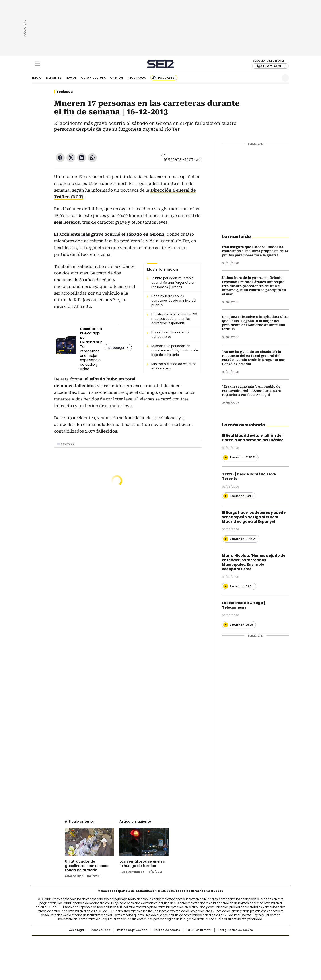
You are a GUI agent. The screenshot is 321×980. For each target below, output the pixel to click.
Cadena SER (161, 64)
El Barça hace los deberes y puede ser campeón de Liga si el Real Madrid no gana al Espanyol (254, 517)
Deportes (54, 78)
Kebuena (239, 948)
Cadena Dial (186, 948)
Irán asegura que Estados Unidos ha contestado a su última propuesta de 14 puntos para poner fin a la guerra (255, 251)
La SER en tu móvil (199, 930)
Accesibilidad (101, 930)
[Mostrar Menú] (37, 64)
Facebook (60, 158)
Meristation (230, 955)
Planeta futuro (221, 948)
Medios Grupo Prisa (70, 956)
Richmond (106, 955)
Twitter (71, 158)
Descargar (116, 348)
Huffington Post (115, 948)
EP (163, 155)
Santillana (148, 941)
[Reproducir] (226, 458)
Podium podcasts (150, 955)
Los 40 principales (128, 941)
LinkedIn (82, 158)
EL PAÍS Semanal (202, 948)
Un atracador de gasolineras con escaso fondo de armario (87, 866)
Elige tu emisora (268, 66)
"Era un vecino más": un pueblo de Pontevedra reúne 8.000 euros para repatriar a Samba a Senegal (251, 391)
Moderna (129, 955)
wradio (152, 948)
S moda (188, 955)
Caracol (241, 941)
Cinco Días (169, 948)
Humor (71, 78)
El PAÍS (108, 941)
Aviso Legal (77, 930)
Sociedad (65, 92)
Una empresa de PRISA (70, 946)
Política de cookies (167, 930)
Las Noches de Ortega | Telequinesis (244, 605)
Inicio (37, 78)
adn (225, 941)
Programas (137, 78)
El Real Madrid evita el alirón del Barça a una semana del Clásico (253, 438)
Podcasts (166, 78)
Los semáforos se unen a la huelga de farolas (142, 864)
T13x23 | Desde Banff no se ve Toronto (249, 476)
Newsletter (274, 78)
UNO (138, 948)
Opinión (117, 78)
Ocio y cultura (93, 78)
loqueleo (208, 955)
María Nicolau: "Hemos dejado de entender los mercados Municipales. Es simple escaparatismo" (254, 562)
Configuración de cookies (235, 930)
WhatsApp (92, 158)
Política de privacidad (132, 930)
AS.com (210, 941)
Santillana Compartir (173, 941)
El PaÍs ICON (169, 955)
